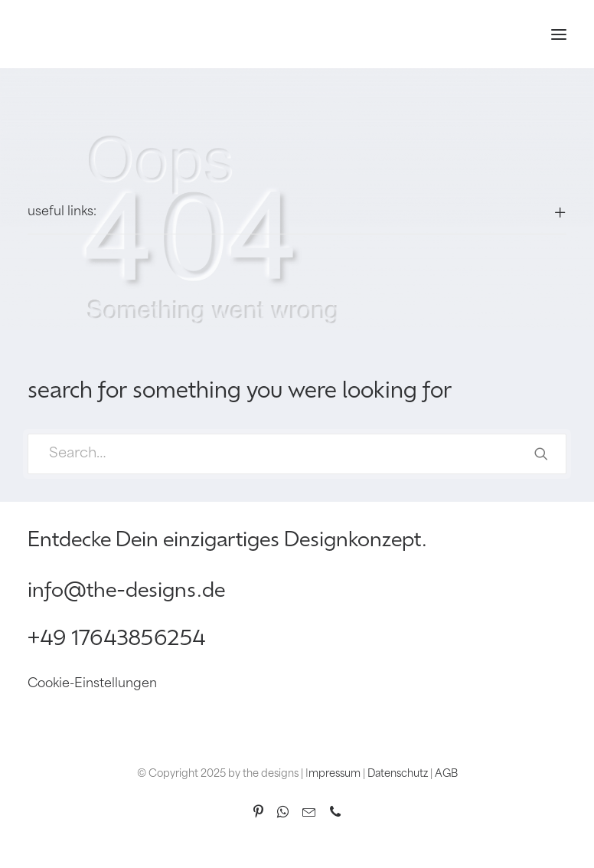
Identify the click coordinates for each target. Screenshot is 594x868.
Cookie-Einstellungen (92, 684)
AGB (446, 774)
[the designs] (55, 34)
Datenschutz (398, 774)
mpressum (335, 774)
